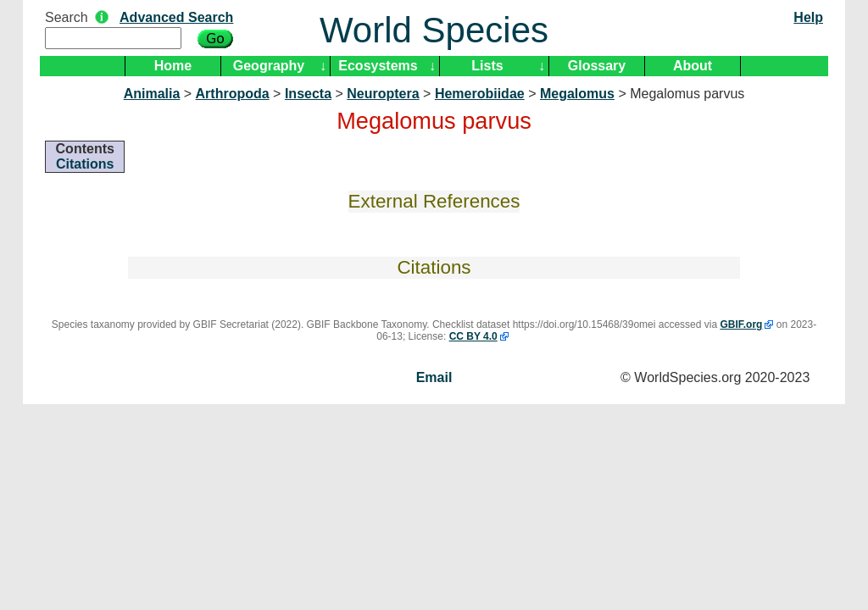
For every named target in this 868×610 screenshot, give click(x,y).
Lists (487, 66)
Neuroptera (383, 94)
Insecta (308, 94)
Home (173, 66)
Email (434, 377)
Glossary (597, 66)
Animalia (152, 94)
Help (808, 17)
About (693, 66)
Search (67, 17)
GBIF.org (741, 324)
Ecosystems (378, 66)
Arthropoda (233, 94)
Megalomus (577, 94)
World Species (434, 30)
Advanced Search (176, 17)
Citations (85, 164)
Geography (269, 66)
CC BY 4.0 (473, 336)
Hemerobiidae (480, 94)
